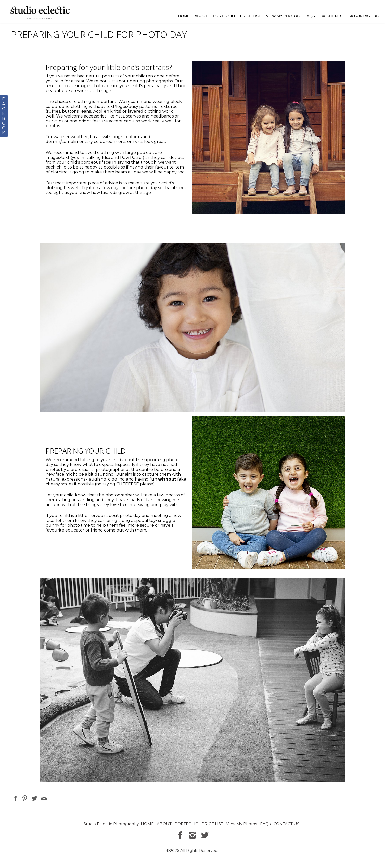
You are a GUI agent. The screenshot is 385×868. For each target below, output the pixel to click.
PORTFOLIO (224, 16)
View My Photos (283, 16)
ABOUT (201, 16)
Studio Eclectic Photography (111, 824)
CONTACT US (364, 16)
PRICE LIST (250, 16)
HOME (184, 16)
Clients (332, 16)
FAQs (310, 16)
